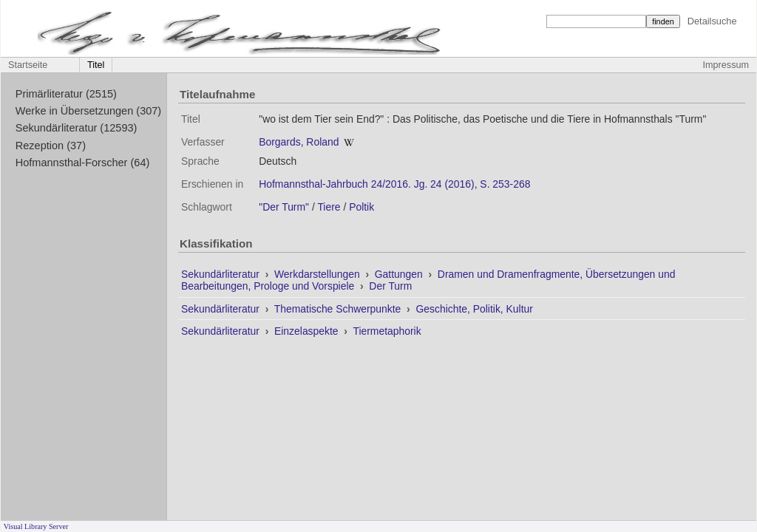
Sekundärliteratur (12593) (77, 128)
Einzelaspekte (308, 331)
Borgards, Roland (299, 142)
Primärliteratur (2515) (66, 94)
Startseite (28, 65)
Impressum (726, 65)
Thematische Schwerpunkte (339, 309)
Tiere (329, 207)
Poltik (361, 207)
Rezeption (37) (51, 146)
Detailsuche (712, 21)
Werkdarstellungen (319, 274)
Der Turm (390, 286)
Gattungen (400, 274)
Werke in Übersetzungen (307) (88, 111)
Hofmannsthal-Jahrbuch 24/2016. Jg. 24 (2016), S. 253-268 (394, 184)
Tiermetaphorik (387, 331)
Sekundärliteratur (222, 274)
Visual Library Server (36, 526)
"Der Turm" (284, 207)
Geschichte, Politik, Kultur (474, 309)
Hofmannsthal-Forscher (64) (83, 163)
